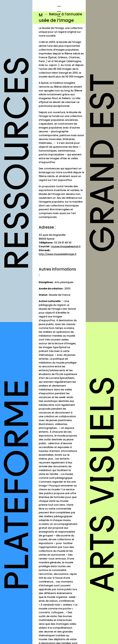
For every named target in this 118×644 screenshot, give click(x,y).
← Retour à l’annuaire (63, 14)
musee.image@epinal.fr (66, 246)
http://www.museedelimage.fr (58, 254)
